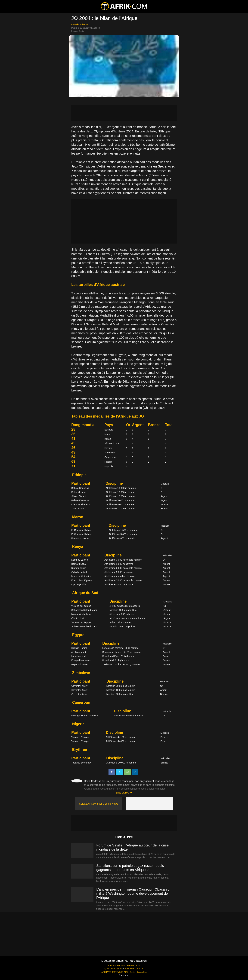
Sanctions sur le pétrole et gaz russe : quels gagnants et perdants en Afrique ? (130, 868)
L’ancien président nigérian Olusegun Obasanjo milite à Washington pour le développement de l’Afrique (133, 893)
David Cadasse (80, 24)
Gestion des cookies (138, 972)
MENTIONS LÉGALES (134, 969)
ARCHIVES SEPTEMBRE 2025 (115, 972)
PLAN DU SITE (133, 965)
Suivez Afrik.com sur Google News (98, 804)
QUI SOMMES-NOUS (114, 969)
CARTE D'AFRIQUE (117, 965)
